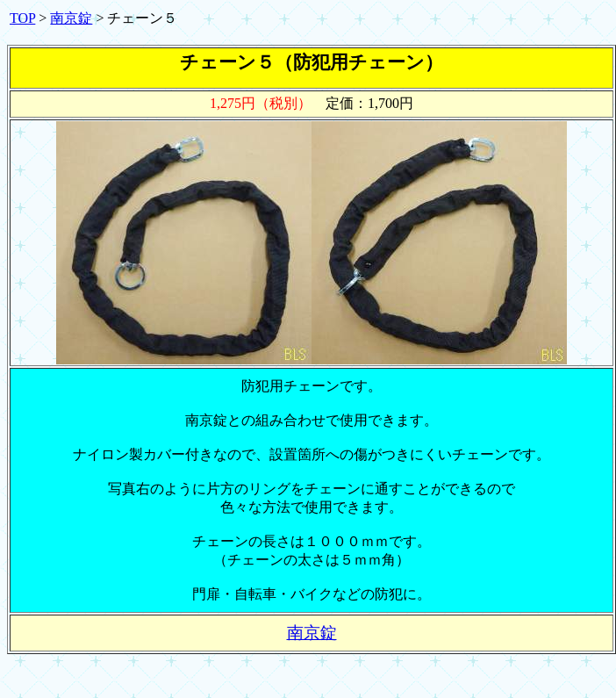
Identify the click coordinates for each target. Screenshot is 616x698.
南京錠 (71, 18)
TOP (22, 18)
